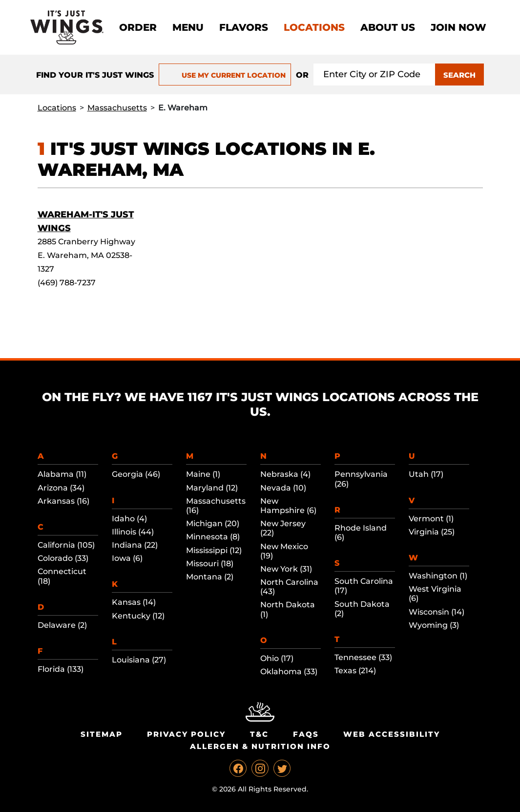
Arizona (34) (61, 488)
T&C (259, 734)
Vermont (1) (431, 519)
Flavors (244, 27)
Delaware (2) (62, 625)
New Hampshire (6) (288, 506)
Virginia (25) (432, 532)
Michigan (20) (213, 524)
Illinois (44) (133, 532)
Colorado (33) (63, 558)
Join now (458, 27)
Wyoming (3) (434, 625)
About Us (388, 27)
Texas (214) (355, 671)
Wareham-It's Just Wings (86, 221)
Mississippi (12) (214, 550)
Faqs (306, 734)
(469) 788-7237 (67, 283)
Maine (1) (203, 474)
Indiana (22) (135, 545)
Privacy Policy (186, 734)
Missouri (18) (210, 564)
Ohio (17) (277, 658)
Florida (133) (61, 669)
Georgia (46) (136, 474)
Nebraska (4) (285, 474)
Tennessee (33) (363, 657)
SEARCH (459, 75)
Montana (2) (210, 577)
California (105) (66, 545)
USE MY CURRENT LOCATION (225, 75)
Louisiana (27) (139, 660)
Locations (314, 27)
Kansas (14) (134, 602)
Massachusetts (117, 108)
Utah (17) (426, 474)
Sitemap (102, 734)
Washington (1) (438, 576)
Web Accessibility (392, 734)
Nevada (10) (283, 488)
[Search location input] (374, 75)
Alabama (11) (62, 474)
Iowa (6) (127, 558)
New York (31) (286, 569)
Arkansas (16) (63, 501)
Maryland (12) (212, 488)
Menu (188, 27)
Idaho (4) (129, 519)
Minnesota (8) (213, 537)
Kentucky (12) (138, 616)
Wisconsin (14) (437, 612)
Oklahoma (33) (289, 672)
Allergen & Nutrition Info (260, 746)
